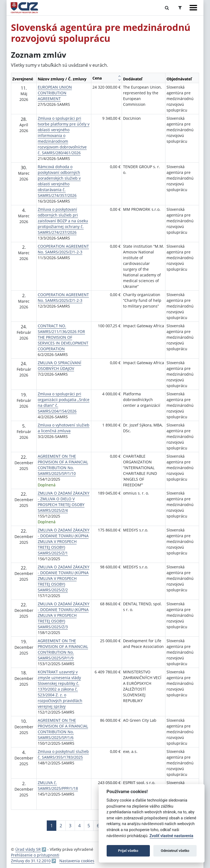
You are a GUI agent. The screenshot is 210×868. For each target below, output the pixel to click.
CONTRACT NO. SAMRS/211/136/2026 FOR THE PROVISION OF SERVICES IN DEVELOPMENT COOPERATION (63, 337)
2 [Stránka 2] (61, 826)
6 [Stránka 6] (98, 826)
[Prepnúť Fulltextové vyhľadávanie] (167, 8)
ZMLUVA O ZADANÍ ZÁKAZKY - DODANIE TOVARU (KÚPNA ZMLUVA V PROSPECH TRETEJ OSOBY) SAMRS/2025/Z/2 (64, 578)
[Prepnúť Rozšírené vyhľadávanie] (180, 8)
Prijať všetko (128, 851)
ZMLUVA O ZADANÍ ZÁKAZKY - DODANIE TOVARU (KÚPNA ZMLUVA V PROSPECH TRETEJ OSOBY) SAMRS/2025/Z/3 (64, 615)
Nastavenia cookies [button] (77, 861)
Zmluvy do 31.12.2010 (31, 861)
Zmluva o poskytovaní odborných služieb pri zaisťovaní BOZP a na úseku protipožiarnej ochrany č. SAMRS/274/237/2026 (63, 221)
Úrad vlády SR (28, 849)
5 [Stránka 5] (89, 826)
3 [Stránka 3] (70, 826)
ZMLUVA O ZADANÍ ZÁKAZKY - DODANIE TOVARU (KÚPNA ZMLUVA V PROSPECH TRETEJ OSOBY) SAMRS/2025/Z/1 (64, 541)
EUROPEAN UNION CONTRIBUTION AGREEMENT (55, 93)
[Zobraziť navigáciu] (193, 8)
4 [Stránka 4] (79, 826)
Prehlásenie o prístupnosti (35, 855)
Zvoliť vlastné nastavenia (171, 836)
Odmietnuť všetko (175, 851)
